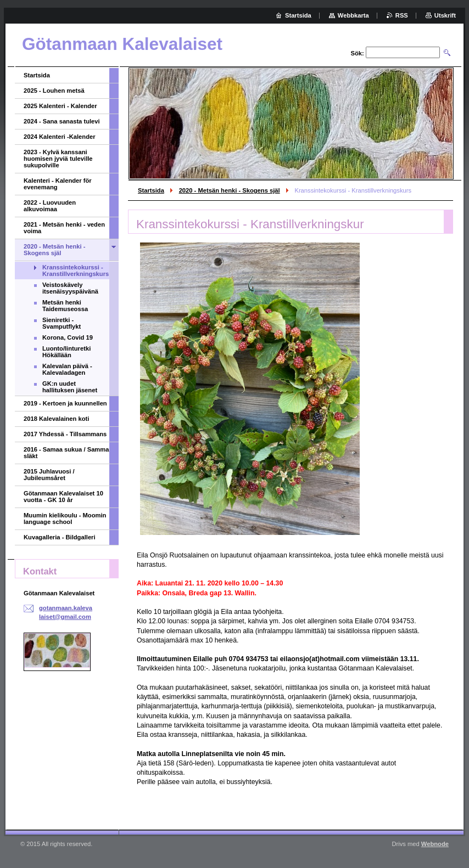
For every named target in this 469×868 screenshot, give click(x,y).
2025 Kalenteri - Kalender (60, 106)
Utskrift (445, 15)
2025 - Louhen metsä (54, 91)
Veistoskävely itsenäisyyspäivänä (70, 288)
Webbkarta (353, 15)
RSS (402, 15)
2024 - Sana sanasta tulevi (62, 121)
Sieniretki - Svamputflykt (62, 323)
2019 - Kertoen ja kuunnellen (65, 403)
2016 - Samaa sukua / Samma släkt (66, 453)
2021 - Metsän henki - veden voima (64, 228)
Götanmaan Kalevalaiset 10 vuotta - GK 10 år (63, 497)
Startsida (151, 190)
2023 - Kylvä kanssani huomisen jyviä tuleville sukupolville (58, 159)
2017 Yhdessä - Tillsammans (65, 434)
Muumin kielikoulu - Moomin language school (65, 518)
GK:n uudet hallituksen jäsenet (70, 387)
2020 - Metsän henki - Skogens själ (230, 190)
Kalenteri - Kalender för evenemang (58, 184)
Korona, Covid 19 (68, 337)
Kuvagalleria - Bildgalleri (60, 537)
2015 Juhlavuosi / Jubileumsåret (49, 475)
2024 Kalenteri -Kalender (60, 137)
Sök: (358, 53)
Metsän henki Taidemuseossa (65, 306)
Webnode (435, 844)
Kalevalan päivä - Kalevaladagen (67, 369)
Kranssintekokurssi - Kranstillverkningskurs (76, 270)
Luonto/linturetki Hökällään (66, 352)
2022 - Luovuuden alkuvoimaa (50, 206)
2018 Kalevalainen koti (56, 419)
